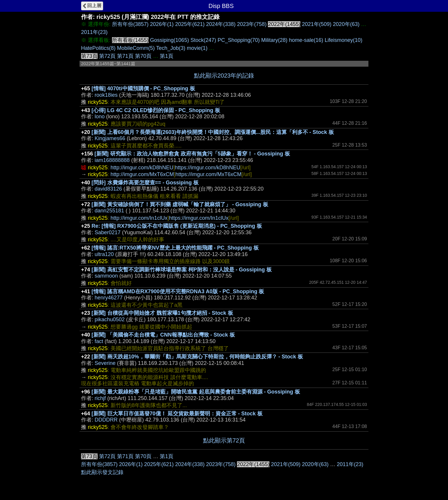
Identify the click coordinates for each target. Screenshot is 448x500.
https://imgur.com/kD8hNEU (207, 168)
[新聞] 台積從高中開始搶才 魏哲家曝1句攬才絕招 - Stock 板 (162, 313)
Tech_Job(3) (171, 48)
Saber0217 (108, 232)
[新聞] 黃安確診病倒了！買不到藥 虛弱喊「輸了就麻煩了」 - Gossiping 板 (180, 204)
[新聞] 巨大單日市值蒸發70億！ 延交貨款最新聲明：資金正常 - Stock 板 (177, 414)
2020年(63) (346, 24)
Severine (105, 363)
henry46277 (109, 298)
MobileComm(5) (136, 48)
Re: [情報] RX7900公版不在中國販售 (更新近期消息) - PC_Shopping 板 (177, 226)
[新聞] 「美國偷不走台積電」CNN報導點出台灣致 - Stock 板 (163, 335)
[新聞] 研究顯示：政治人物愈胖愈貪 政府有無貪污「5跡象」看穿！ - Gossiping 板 (192, 154)
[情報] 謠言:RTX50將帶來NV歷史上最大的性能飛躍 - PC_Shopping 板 (175, 248)
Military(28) (274, 40)
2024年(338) (221, 24)
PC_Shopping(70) (239, 40)
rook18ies (106, 95)
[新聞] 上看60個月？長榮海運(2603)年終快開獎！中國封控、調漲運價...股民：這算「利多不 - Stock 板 (213, 132)
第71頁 (125, 56)
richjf (100, 398)
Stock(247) (203, 40)
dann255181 (109, 211)
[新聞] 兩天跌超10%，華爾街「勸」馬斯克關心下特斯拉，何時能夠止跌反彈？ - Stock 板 (197, 357)
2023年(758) (252, 24)
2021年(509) (317, 24)
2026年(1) (162, 24)
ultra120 (104, 254)
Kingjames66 (110, 138)
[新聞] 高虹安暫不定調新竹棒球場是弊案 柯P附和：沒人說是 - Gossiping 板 (182, 270)
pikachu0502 (110, 319)
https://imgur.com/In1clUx (199, 218)
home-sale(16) (306, 40)
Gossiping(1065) (169, 40)
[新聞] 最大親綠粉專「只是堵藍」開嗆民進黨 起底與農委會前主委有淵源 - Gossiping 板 (196, 392)
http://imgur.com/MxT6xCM (142, 174)
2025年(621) (190, 24)
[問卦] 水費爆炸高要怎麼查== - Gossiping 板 (145, 183)
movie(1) (197, 48)
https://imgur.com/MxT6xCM (208, 174)
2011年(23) (94, 32)
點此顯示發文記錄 (102, 472)
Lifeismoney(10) (343, 40)
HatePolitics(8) (98, 48)
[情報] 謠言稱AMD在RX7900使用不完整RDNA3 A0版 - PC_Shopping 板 (178, 291)
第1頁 (167, 56)
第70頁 (143, 56)
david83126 (108, 189)
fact (99, 341)
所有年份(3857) (130, 24)
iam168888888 (112, 160)
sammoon (106, 276)
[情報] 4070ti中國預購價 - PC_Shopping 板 (143, 88)
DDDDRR (106, 420)
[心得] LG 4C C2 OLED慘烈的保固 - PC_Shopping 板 (156, 110)
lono (100, 117)
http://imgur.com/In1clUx (139, 218)
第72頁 (107, 56)
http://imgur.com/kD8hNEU (142, 168)
